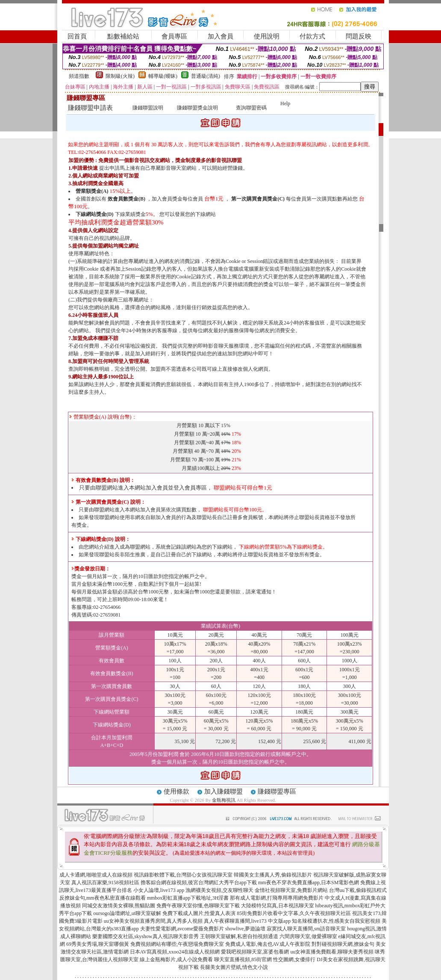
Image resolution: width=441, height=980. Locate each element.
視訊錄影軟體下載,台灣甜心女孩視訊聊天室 (183, 875)
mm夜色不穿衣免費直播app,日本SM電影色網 (309, 883)
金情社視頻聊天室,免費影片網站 (292, 890)
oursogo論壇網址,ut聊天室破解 (127, 913)
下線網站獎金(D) (95, 214)
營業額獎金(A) (92, 191)
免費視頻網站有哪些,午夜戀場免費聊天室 (177, 944)
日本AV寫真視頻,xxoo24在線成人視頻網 (175, 952)
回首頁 (77, 36)
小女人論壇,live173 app (159, 890)
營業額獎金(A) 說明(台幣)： (103, 417)
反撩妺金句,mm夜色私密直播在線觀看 (103, 898)
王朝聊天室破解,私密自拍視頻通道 (239, 936)
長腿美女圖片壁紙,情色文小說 (234, 967)
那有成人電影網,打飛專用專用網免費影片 (277, 898)
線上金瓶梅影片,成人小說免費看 (176, 959)
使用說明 (267, 36)
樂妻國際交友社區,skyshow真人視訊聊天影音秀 (146, 936)
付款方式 (312, 36)
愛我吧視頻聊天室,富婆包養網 (255, 952)
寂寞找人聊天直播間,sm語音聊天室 (306, 929)
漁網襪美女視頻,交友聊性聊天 (219, 890)
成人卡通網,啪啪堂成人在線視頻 (96, 875)
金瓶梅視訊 (224, 800)
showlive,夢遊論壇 (245, 929)
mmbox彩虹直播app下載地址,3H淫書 (188, 898)
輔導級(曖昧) (163, 76)
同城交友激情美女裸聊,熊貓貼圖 (119, 906)
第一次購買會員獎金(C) (258, 199)
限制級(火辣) (120, 76)
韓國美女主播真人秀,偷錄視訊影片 (273, 875)
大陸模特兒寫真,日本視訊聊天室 (278, 906)
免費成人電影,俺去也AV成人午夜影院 (268, 944)
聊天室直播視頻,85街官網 (243, 959)
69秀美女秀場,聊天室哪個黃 (98, 944)
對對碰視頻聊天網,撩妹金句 (343, 944)
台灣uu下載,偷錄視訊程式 (358, 890)
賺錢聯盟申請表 (90, 108)
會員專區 (174, 36)
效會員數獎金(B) (126, 199)
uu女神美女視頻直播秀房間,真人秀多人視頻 (153, 921)
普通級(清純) (206, 76)
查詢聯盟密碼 (251, 108)
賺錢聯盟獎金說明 (197, 108)
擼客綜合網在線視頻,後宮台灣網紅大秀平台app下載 (199, 883)
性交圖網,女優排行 (294, 959)
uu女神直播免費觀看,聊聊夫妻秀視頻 (332, 952)
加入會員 (220, 36)
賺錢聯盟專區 (277, 791)
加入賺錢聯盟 (223, 791)
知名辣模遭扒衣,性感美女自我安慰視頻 (336, 921)
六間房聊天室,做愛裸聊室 (308, 936)
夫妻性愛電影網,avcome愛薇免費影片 (182, 929)
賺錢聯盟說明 (148, 108)
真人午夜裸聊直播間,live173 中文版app (247, 921)
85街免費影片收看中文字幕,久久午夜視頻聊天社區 (294, 913)
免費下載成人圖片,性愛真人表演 (199, 913)
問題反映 (359, 36)
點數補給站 (123, 36)
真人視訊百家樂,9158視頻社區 (105, 883)
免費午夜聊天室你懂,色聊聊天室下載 (198, 906)
